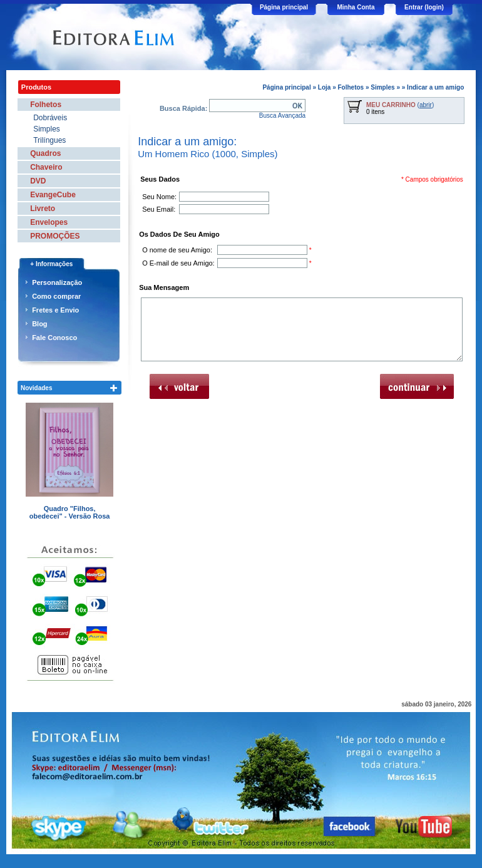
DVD (38, 181)
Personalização (57, 282)
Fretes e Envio (55, 310)
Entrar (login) (424, 7)
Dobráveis (50, 118)
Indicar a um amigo (435, 87)
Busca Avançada (282, 116)
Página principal (284, 7)
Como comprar (56, 296)
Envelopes (49, 222)
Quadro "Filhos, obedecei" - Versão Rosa (70, 512)
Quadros (45, 153)
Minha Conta (356, 7)
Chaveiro (46, 167)
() (400, 105)
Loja (325, 87)
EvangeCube (53, 195)
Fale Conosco (54, 338)
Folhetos (351, 87)
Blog (39, 324)
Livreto (43, 209)
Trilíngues (49, 140)
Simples (382, 87)
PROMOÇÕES (55, 236)
